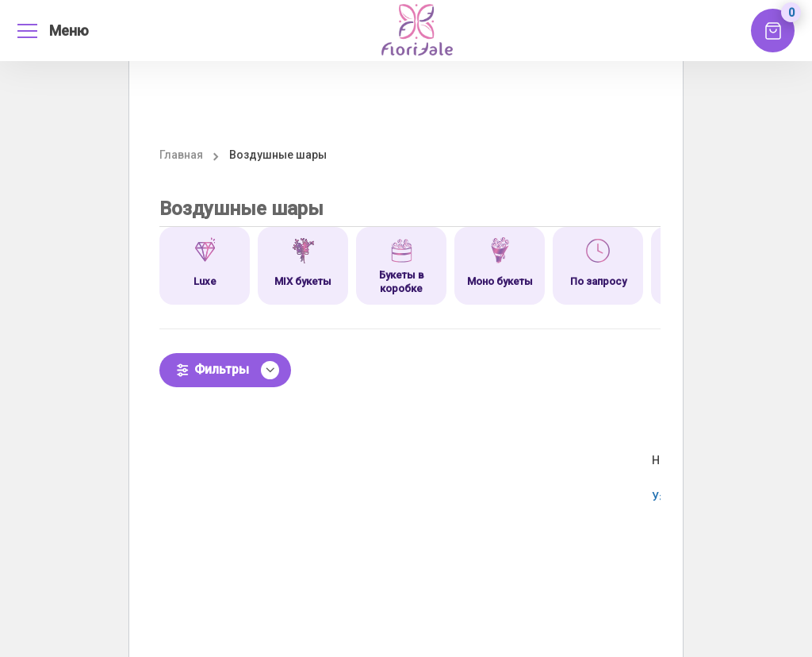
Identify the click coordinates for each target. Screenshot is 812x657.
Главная (181, 155)
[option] (205, 266)
